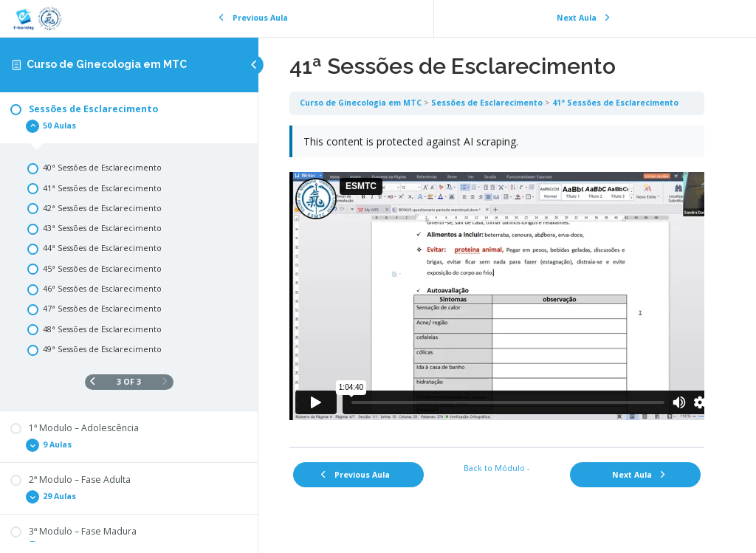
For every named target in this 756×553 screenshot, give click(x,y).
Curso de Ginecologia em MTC (107, 64)
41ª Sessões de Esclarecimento (615, 103)
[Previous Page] (93, 382)
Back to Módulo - (496, 468)
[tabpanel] (497, 281)
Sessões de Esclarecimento (487, 103)
